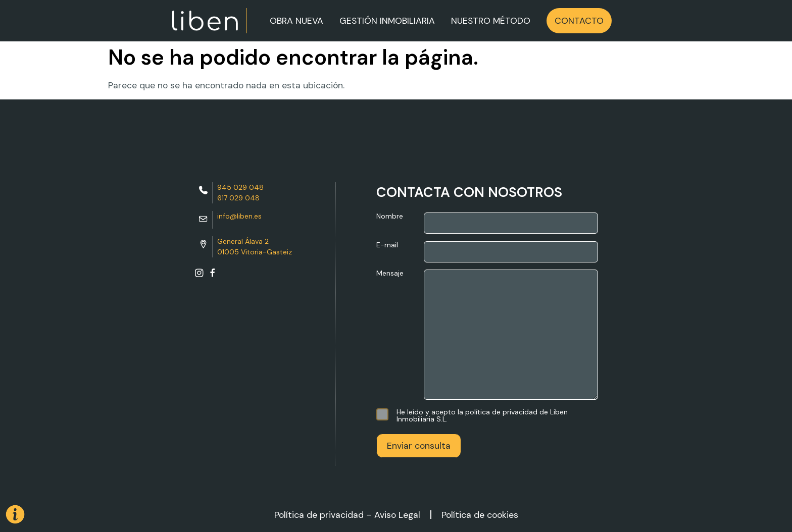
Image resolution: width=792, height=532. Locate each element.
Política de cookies (480, 515)
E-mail (487, 252)
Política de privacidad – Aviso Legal (347, 515)
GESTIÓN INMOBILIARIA (387, 21)
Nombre (487, 223)
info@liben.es (239, 216)
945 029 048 (240, 187)
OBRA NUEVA (296, 21)
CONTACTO (579, 21)
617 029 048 (238, 198)
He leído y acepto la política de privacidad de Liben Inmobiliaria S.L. (472, 415)
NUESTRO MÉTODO (491, 21)
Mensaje (487, 335)
